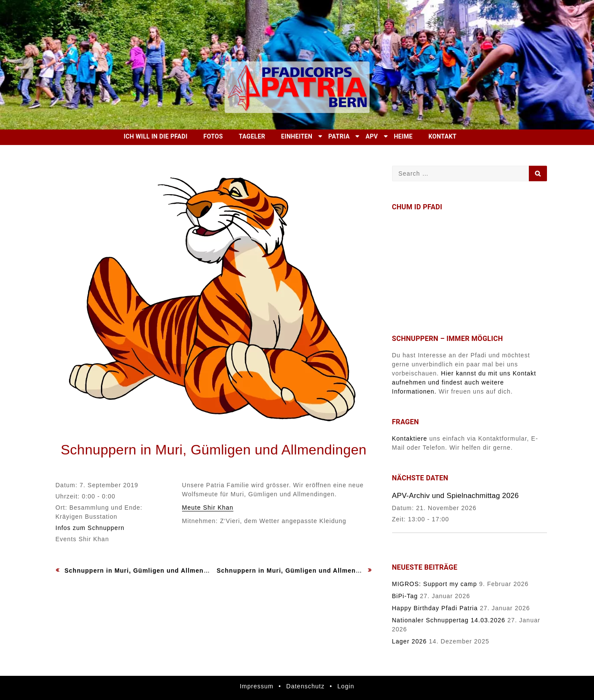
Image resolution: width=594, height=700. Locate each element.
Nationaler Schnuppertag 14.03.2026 (449, 620)
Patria (339, 136)
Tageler (252, 136)
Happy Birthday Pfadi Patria (435, 608)
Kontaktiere (410, 438)
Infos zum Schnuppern (90, 528)
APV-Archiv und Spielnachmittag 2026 (456, 496)
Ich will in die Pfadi (156, 136)
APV (372, 136)
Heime (403, 136)
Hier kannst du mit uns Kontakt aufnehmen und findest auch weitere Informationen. (464, 382)
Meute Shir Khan (208, 508)
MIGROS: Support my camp (435, 584)
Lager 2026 (410, 641)
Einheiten (297, 136)
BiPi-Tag (405, 596)
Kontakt (442, 136)
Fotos (213, 136)
